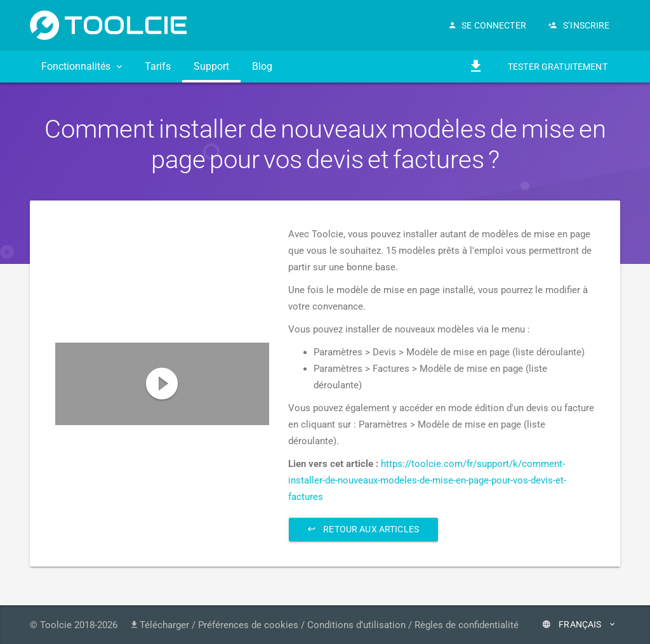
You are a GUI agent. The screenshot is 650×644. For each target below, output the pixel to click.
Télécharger (160, 625)
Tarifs (158, 66)
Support (211, 66)
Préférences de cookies (248, 625)
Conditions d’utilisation (356, 625)
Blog (262, 66)
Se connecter (488, 25)
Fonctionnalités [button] (82, 66)
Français (579, 624)
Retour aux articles (363, 529)
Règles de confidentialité (467, 625)
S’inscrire (579, 25)
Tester (558, 67)
